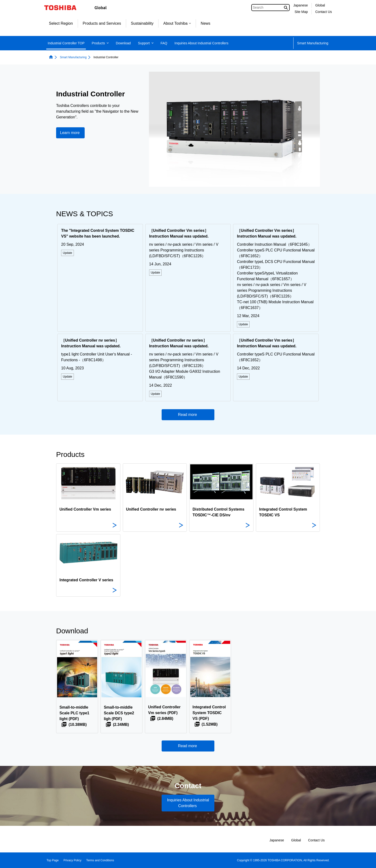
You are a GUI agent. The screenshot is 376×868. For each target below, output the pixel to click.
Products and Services (102, 23)
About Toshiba (177, 23)
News (206, 23)
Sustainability (142, 23)
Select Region (61, 23)
